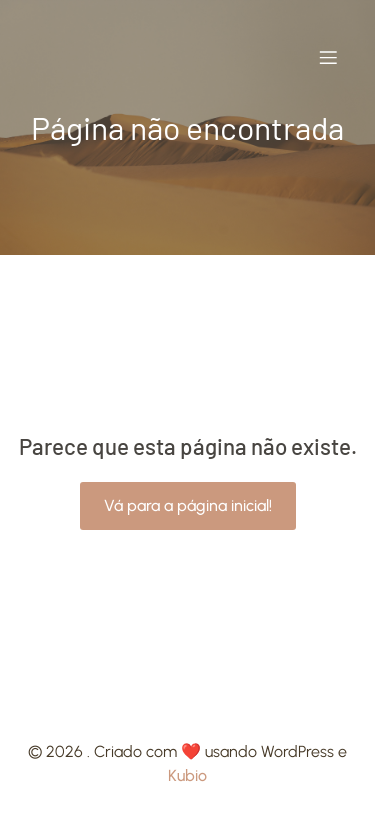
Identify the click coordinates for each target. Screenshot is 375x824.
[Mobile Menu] (328, 57)
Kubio (187, 775)
